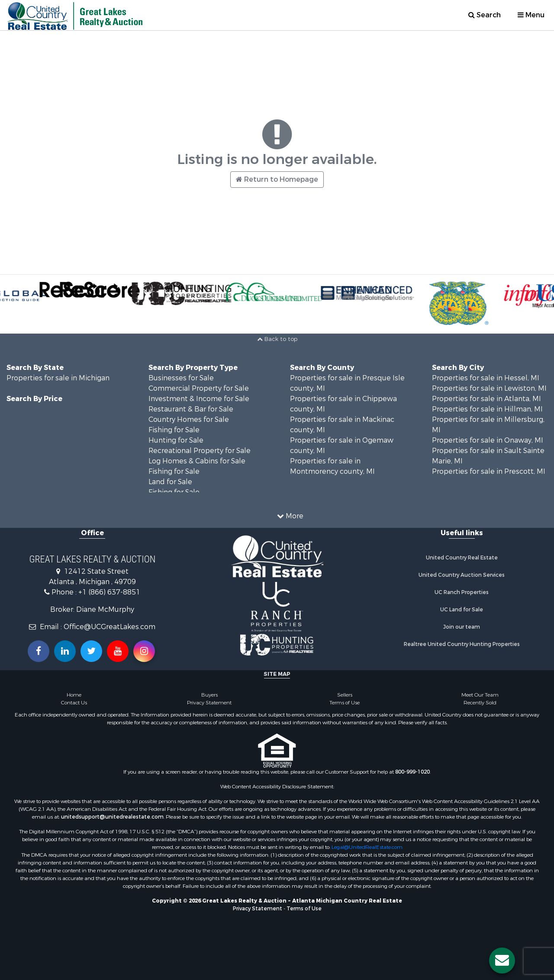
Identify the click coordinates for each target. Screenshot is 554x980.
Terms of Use (345, 703)
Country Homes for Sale (189, 419)
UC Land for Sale (462, 610)
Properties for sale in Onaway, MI (488, 440)
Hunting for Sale (176, 440)
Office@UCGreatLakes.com (110, 627)
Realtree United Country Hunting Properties (462, 644)
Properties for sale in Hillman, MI (487, 409)
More (290, 516)
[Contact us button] (502, 961)
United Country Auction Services (462, 575)
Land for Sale (170, 482)
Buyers (209, 695)
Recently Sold (480, 703)
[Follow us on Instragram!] (144, 651)
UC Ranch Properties (462, 592)
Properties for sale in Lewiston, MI (489, 388)
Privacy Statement (209, 703)
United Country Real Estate (462, 558)
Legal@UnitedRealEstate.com (367, 847)
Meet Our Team (480, 695)
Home (74, 695)
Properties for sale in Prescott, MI (489, 471)
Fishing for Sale (174, 430)
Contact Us (74, 703)
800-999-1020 (412, 772)
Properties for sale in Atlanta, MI (486, 399)
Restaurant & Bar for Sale (191, 409)
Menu (531, 15)
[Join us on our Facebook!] (39, 651)
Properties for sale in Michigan (58, 378)
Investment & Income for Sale (199, 399)
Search (485, 15)
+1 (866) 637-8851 (109, 592)
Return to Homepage (277, 179)
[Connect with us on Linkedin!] (65, 651)
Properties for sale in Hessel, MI (486, 378)
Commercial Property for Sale (199, 388)
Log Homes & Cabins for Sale (197, 461)
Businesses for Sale (181, 378)
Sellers (345, 695)
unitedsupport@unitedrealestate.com (112, 817)
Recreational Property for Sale (200, 451)
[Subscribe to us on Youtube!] (118, 651)
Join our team (462, 627)
